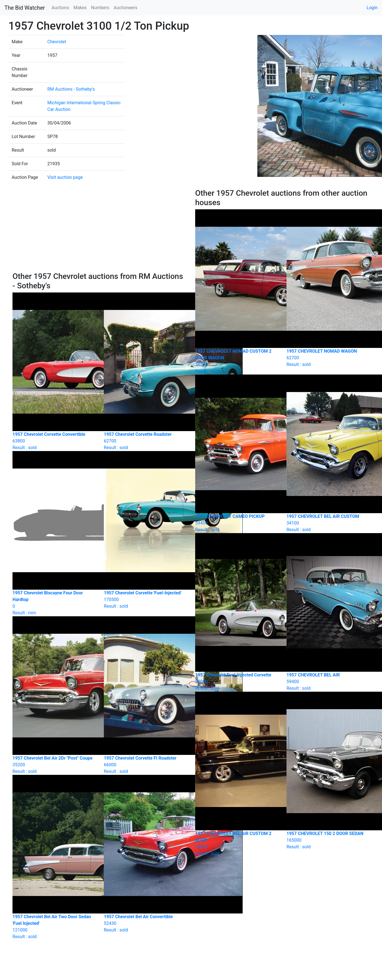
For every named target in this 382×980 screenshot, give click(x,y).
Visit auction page (65, 177)
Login (372, 8)
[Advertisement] (100, 230)
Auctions (60, 8)
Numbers (100, 8)
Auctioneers (125, 8)
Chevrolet (56, 42)
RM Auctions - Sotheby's (71, 89)
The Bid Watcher (25, 8)
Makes (80, 8)
